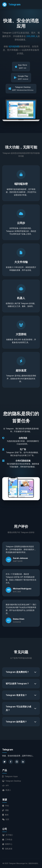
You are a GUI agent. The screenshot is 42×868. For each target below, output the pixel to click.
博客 (5, 810)
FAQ (5, 806)
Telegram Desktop (12, 781)
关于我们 (8, 835)
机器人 (7, 790)
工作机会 (7, 839)
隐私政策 (7, 849)
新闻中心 (7, 844)
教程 (5, 815)
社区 (6, 819)
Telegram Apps (10, 776)
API (5, 785)
